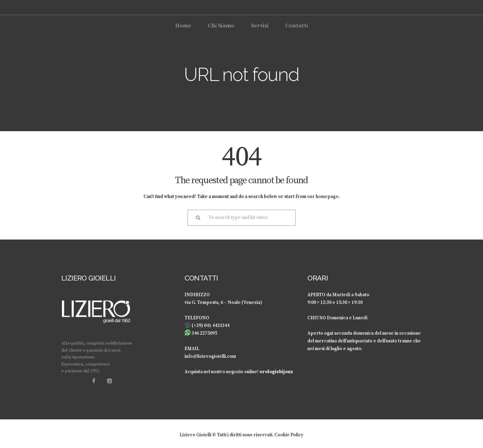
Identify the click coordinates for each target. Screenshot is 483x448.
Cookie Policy (289, 435)
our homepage (323, 197)
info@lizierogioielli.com (210, 356)
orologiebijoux (276, 372)
